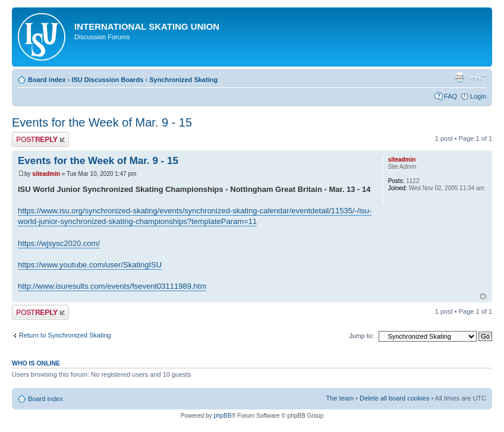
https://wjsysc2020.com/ (59, 243)
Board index (47, 80)
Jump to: (361, 336)
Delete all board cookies (394, 398)
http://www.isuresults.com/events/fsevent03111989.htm (112, 286)
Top (483, 296)
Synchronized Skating (183, 80)
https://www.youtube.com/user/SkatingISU (90, 265)
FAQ (451, 96)
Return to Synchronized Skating (65, 335)
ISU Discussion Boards (107, 80)
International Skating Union (147, 26)
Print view (459, 77)
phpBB (222, 416)
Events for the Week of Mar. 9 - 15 (102, 122)
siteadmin (46, 174)
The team (340, 398)
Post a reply (40, 139)
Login (478, 96)
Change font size (478, 77)
